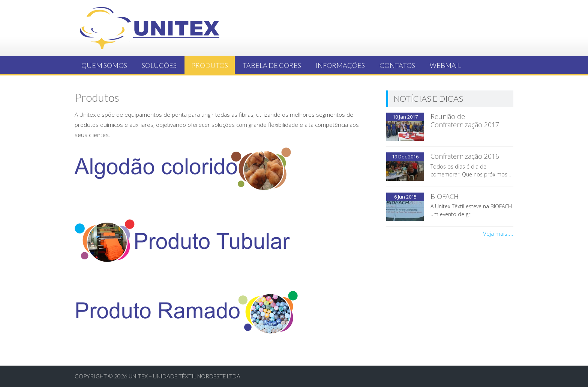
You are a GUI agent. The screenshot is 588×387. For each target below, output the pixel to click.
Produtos (210, 65)
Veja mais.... (498, 233)
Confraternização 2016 (465, 156)
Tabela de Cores (272, 65)
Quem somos (104, 65)
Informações (340, 65)
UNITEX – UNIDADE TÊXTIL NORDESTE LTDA (184, 376)
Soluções (159, 65)
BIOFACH (445, 196)
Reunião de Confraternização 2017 (465, 120)
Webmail (445, 65)
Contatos (397, 65)
